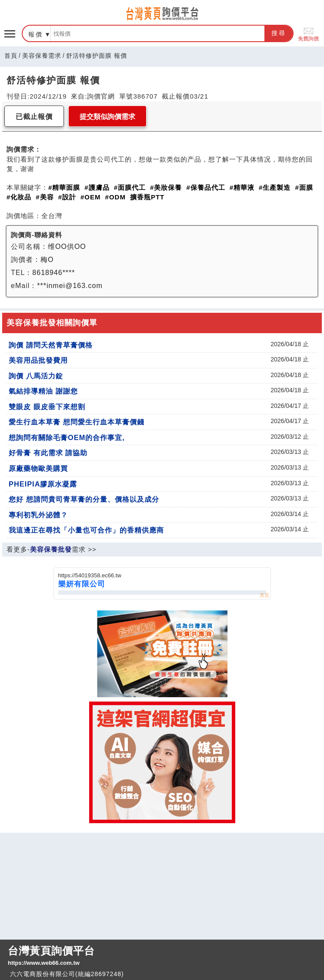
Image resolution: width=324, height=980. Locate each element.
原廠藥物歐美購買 (38, 468)
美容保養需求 (42, 56)
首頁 (11, 56)
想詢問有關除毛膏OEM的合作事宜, (67, 437)
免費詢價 (308, 34)
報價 (36, 34)
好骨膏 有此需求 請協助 (48, 453)
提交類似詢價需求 (107, 117)
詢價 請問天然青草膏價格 (51, 345)
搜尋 (279, 33)
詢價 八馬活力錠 (36, 376)
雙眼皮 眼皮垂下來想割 (47, 407)
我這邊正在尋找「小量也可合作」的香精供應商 (86, 530)
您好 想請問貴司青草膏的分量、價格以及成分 (84, 499)
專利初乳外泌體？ (38, 515)
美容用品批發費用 (38, 360)
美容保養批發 (51, 549)
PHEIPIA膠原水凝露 (43, 484)
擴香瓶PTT (147, 197)
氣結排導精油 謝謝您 (43, 391)
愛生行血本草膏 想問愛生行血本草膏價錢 (77, 422)
